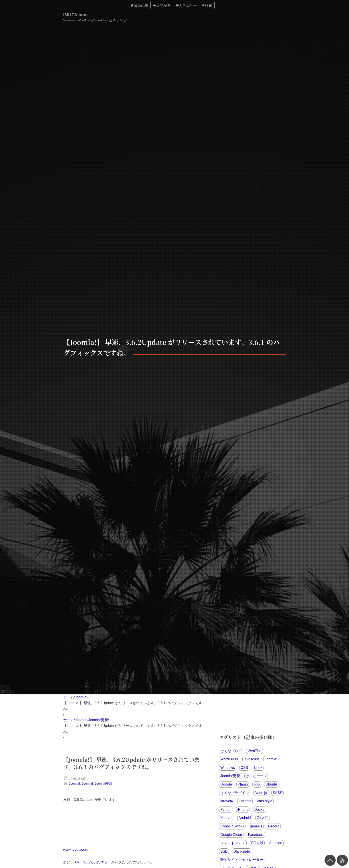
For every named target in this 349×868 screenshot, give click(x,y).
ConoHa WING (232, 826)
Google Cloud (231, 835)
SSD (224, 851)
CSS (244, 768)
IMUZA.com (75, 15)
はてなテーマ (256, 776)
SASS (277, 793)
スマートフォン (233, 843)
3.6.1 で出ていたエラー (93, 862)
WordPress (229, 759)
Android (245, 818)
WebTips (254, 751)
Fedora (274, 826)
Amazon (276, 843)
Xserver (226, 818)
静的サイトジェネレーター (242, 860)
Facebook (256, 835)
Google (226, 784)
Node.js (261, 793)
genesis (256, 826)
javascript (251, 759)
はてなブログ (231, 751)
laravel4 (227, 801)
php (257, 784)
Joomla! (81, 697)
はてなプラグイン (235, 793)
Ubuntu (271, 784)
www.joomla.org (76, 849)
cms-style (265, 801)
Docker (260, 810)
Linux (258, 768)
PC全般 (257, 843)
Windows (228, 768)
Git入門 (262, 818)
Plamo (243, 784)
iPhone (243, 810)
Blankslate (242, 851)
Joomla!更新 (98, 720)
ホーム (69, 697)
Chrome (245, 801)
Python (226, 810)
